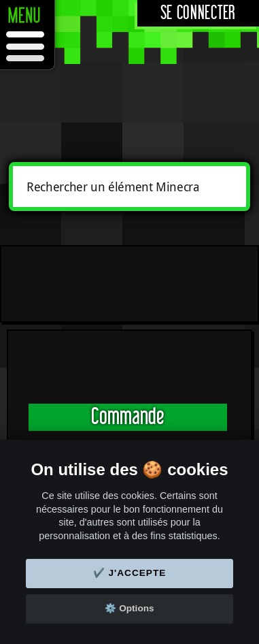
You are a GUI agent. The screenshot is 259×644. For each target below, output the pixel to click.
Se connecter (198, 13)
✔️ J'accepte (130, 573)
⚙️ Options (129, 608)
